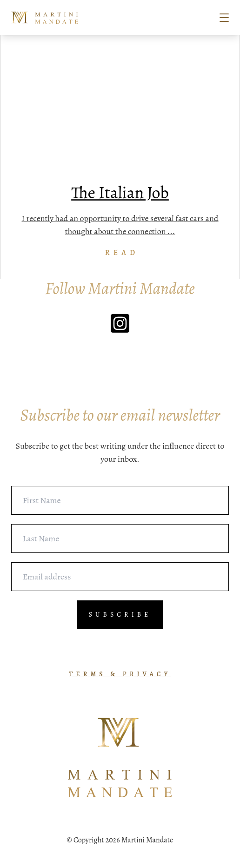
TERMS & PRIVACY (120, 674)
